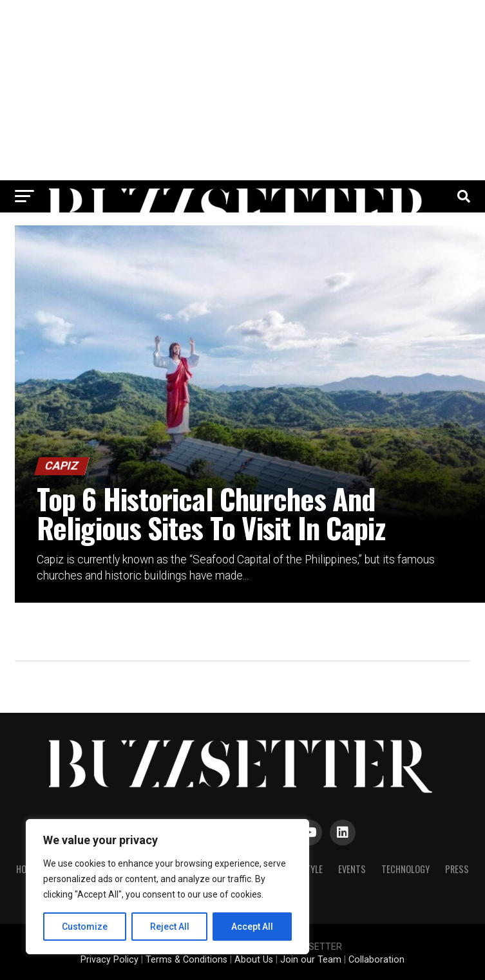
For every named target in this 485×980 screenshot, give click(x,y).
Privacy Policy (109, 960)
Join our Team (311, 960)
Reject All (170, 927)
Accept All (252, 927)
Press (457, 869)
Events (352, 869)
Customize (85, 927)
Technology (405, 869)
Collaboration (376, 960)
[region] (167, 887)
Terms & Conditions (186, 960)
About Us (254, 960)
